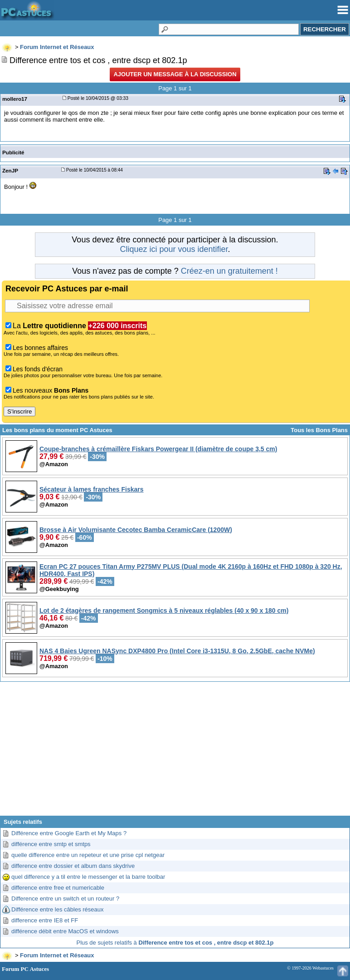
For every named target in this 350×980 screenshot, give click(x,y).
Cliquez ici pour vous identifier (174, 249)
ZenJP (10, 170)
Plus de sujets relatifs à (175, 943)
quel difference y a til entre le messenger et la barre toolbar (88, 877)
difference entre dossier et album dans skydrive (73, 866)
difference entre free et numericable (58, 888)
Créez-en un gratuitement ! (229, 271)
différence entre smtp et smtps (51, 844)
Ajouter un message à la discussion (175, 74)
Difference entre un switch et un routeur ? (65, 899)
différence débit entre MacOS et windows (65, 931)
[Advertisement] (175, 752)
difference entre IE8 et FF (45, 920)
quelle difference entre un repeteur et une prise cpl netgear (88, 855)
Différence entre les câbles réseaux (58, 909)
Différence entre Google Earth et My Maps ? (69, 833)
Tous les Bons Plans (319, 430)
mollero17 (15, 99)
